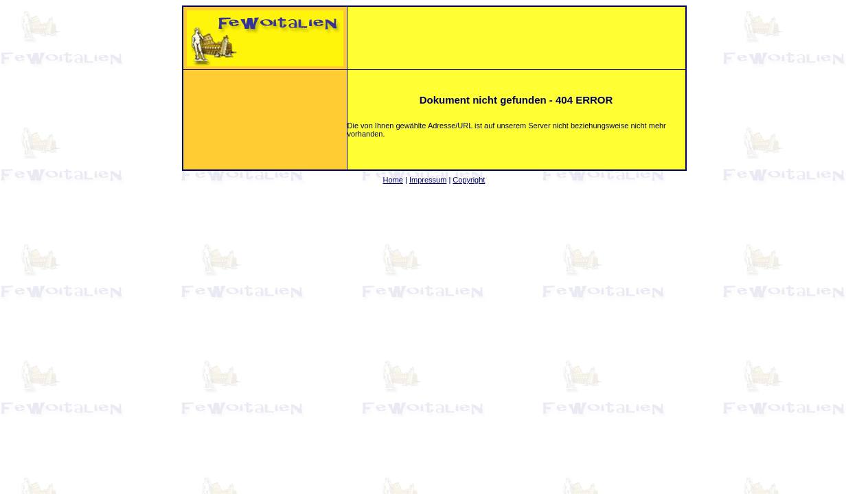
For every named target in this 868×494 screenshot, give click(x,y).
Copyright (469, 180)
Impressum (428, 180)
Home (393, 180)
